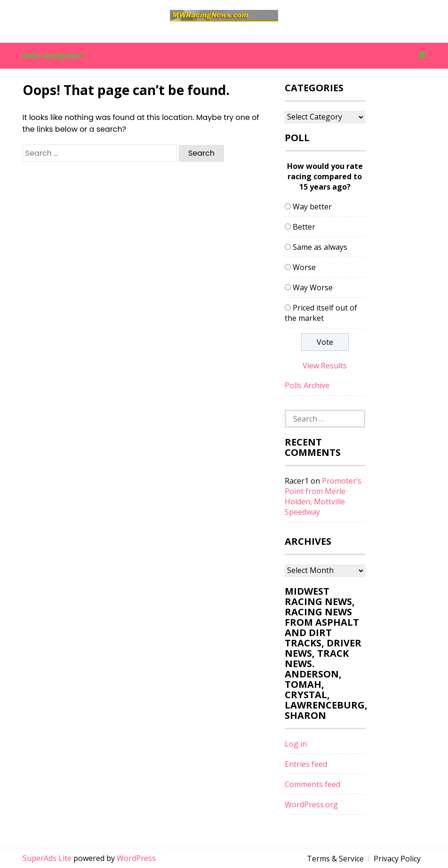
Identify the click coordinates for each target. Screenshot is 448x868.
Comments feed (312, 784)
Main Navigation (224, 56)
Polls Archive (307, 385)
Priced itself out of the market (321, 313)
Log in (296, 744)
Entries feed (306, 764)
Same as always (320, 247)
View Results (325, 366)
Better (304, 227)
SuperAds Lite (47, 858)
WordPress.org (311, 804)
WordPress (136, 858)
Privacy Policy (397, 859)
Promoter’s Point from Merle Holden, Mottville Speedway (323, 496)
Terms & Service (335, 859)
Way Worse (313, 287)
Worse (304, 267)
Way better (312, 207)
